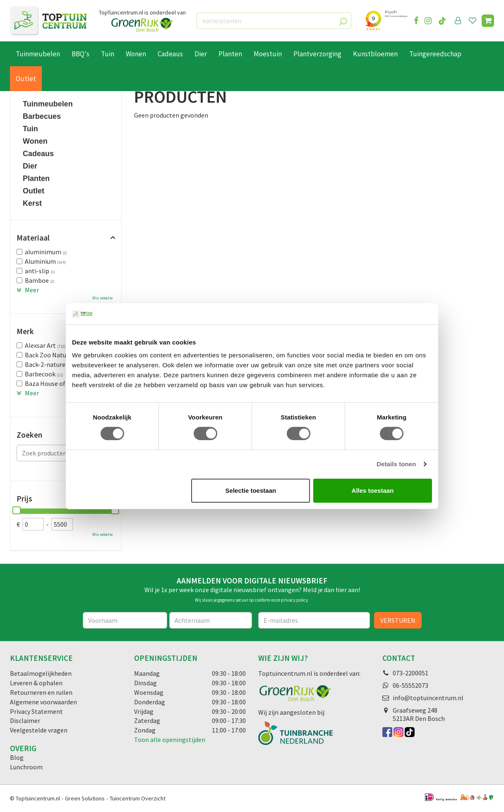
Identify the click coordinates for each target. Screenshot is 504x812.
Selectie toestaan (251, 490)
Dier (30, 166)
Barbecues (42, 116)
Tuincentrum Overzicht (138, 798)
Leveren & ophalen (36, 683)
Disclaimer (25, 720)
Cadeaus (38, 154)
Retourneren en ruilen (41, 692)
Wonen (35, 141)
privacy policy (294, 600)
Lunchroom (26, 767)
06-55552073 (410, 685)
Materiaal (33, 238)
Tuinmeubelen (48, 104)
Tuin (30, 129)
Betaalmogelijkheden (41, 673)
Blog (17, 757)
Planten (36, 178)
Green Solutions (85, 798)
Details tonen (396, 464)
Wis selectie (102, 298)
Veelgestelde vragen (39, 730)
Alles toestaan (373, 490)
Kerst (32, 203)
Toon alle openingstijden (170, 740)
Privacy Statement (36, 711)
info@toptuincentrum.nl (428, 698)
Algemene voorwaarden (43, 702)
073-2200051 (410, 673)
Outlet (34, 191)
